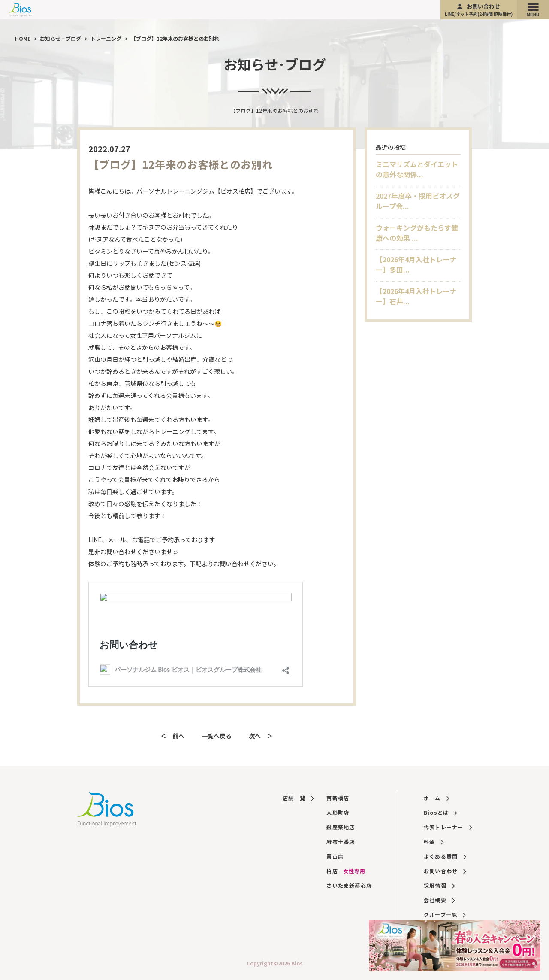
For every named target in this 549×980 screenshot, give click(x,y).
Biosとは (440, 812)
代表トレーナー (448, 827)
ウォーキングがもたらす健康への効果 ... (417, 233)
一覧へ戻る (217, 736)
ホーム (436, 798)
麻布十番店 (341, 842)
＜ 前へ (172, 736)
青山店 (335, 856)
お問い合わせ (479, 10)
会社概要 (439, 900)
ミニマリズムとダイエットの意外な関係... (417, 169)
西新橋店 (338, 798)
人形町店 (338, 812)
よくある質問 (445, 856)
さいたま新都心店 (349, 885)
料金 (434, 842)
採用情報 (439, 885)
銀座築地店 (341, 827)
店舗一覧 (298, 798)
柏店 (346, 871)
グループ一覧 (445, 915)
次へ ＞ (261, 736)
